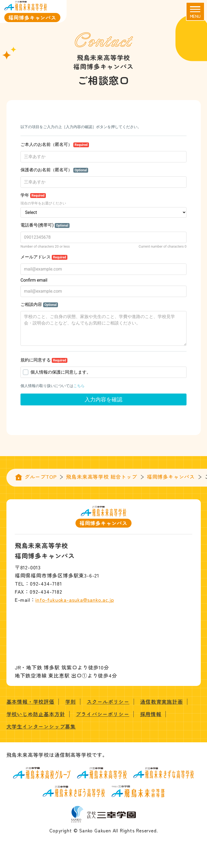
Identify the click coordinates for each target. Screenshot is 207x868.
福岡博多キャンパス (171, 476)
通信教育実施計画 (161, 701)
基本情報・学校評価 (30, 701)
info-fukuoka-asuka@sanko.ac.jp (75, 599)
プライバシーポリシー (102, 714)
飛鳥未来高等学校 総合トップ (101, 476)
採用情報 (151, 714)
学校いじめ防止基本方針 (36, 714)
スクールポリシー (108, 701)
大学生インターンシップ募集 (41, 726)
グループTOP (41, 476)
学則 (71, 701)
